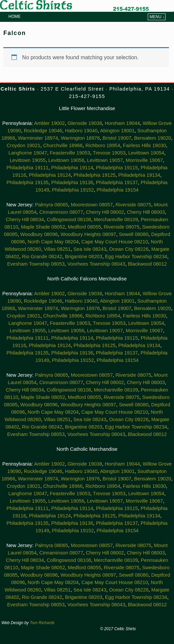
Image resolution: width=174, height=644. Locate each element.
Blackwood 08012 (147, 264)
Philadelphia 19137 (117, 182)
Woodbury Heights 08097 (88, 234)
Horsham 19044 (123, 123)
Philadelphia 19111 (27, 168)
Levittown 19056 (66, 160)
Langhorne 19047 (28, 153)
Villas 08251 (57, 249)
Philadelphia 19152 (73, 190)
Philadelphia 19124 (50, 175)
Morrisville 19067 (144, 160)
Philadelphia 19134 (139, 175)
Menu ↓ (157, 17)
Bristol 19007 (117, 138)
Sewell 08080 (134, 234)
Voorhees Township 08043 (96, 264)
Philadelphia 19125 (95, 175)
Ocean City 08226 (129, 249)
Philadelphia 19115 (117, 168)
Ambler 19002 (49, 123)
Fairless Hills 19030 (144, 145)
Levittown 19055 (28, 160)
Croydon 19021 (24, 145)
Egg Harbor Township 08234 (136, 257)
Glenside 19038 (85, 123)
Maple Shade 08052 (43, 227)
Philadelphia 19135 (27, 182)
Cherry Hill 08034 (25, 219)
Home (14, 16)
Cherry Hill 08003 (146, 212)
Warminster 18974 (38, 138)
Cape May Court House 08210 (115, 242)
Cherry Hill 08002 (105, 212)
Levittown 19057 (105, 160)
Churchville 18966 (63, 145)
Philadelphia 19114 (72, 168)
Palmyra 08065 (52, 205)
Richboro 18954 (103, 145)
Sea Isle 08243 (90, 249)
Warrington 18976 (80, 138)
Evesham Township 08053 (36, 264)
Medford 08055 (84, 227)
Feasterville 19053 (70, 153)
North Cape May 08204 (53, 242)
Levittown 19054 (146, 153)
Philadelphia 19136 (72, 182)
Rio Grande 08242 (42, 257)
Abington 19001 (117, 131)
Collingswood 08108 (69, 219)
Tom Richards (42, 623)
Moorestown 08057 (92, 205)
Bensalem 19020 (153, 138)
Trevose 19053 (109, 153)
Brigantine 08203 (84, 257)
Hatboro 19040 (81, 131)
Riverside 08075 (133, 205)
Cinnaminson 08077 (61, 212)
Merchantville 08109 (116, 219)
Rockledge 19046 (43, 131)
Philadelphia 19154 (118, 190)
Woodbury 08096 (39, 234)
